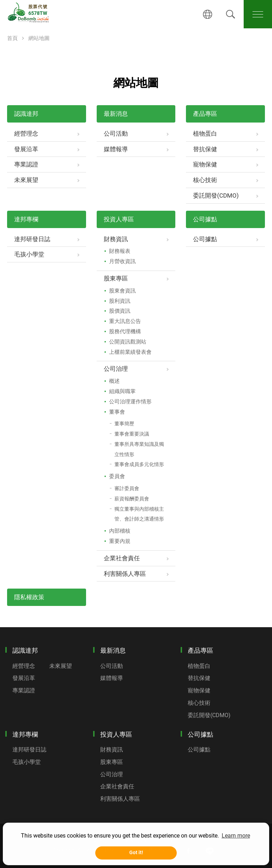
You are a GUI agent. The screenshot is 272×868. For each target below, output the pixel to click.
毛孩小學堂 (29, 254)
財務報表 (120, 251)
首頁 (12, 38)
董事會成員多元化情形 (139, 464)
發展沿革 (26, 149)
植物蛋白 (205, 134)
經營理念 (26, 134)
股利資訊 (120, 301)
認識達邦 (26, 114)
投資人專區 (119, 219)
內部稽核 (120, 531)
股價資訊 (120, 311)
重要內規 (120, 541)
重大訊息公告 (125, 321)
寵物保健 (205, 164)
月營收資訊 (122, 261)
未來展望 (26, 180)
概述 (114, 381)
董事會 (117, 412)
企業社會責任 (122, 558)
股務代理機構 (125, 331)
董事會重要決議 (132, 434)
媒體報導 (116, 149)
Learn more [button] (236, 836)
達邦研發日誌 (32, 239)
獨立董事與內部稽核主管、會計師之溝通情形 (139, 514)
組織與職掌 (122, 391)
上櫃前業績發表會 (130, 352)
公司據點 (205, 219)
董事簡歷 (124, 424)
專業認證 (26, 164)
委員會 (117, 476)
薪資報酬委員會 (132, 499)
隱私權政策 (29, 597)
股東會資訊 (122, 291)
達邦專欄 (26, 219)
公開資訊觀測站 (128, 342)
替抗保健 (205, 149)
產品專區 (205, 114)
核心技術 (205, 180)
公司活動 (116, 134)
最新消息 (116, 114)
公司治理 (116, 369)
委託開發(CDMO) (216, 195)
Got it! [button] (136, 853)
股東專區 (116, 278)
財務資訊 (116, 239)
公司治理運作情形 (130, 402)
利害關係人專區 (125, 574)
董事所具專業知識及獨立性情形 (139, 449)
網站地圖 (39, 38)
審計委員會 (127, 488)
